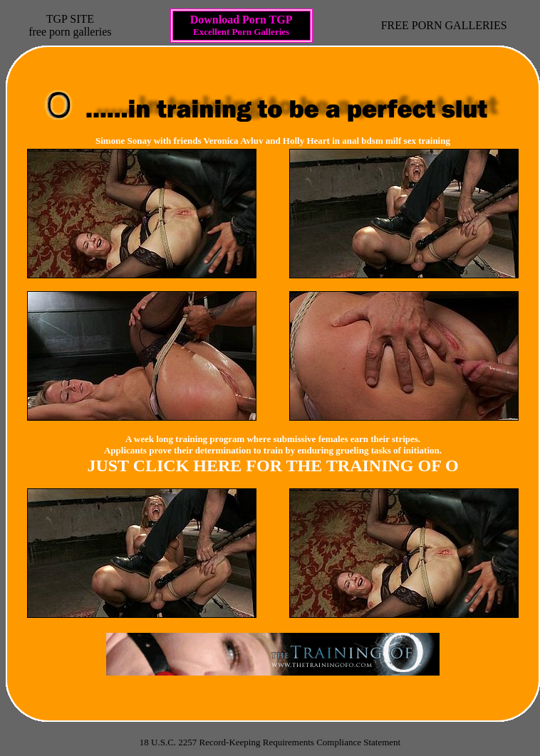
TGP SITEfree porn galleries (70, 25)
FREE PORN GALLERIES (444, 25)
